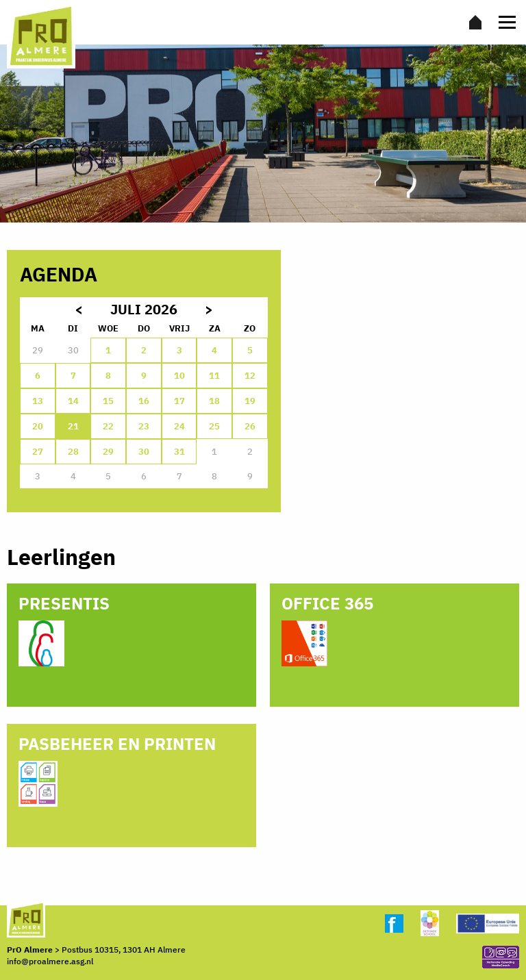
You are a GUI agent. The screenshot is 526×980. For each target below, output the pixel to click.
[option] (263, 134)
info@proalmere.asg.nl (50, 961)
